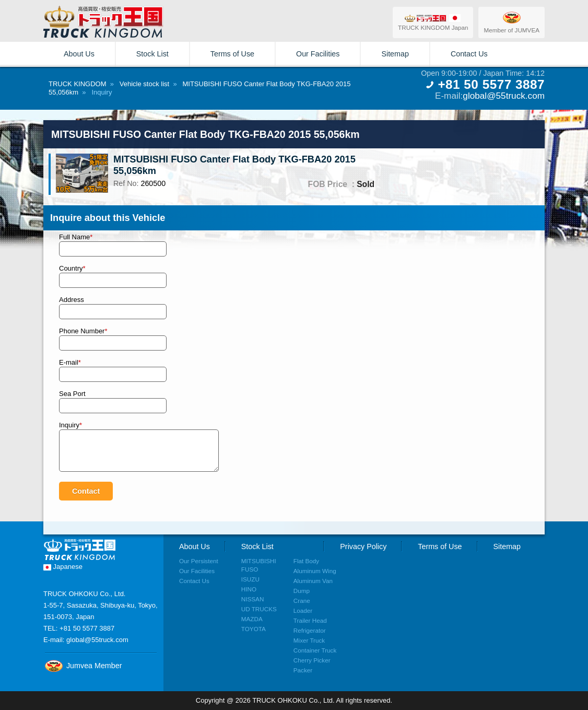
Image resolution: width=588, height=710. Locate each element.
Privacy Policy (363, 546)
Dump (302, 591)
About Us (79, 54)
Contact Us (469, 54)
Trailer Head (310, 620)
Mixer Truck (309, 640)
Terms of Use (232, 54)
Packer (303, 670)
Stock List (152, 54)
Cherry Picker (312, 660)
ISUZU (250, 579)
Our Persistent (199, 561)
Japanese (63, 567)
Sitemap (395, 54)
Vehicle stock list (144, 84)
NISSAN (253, 599)
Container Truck (315, 650)
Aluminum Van (313, 581)
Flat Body (306, 561)
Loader (303, 610)
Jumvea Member (83, 666)
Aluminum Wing (315, 571)
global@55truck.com (504, 96)
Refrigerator (310, 630)
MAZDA (252, 619)
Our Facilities (318, 54)
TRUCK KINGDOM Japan (433, 22)
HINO (249, 589)
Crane (302, 601)
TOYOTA (254, 629)
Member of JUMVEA (511, 22)
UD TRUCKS (259, 609)
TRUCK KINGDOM (78, 84)
